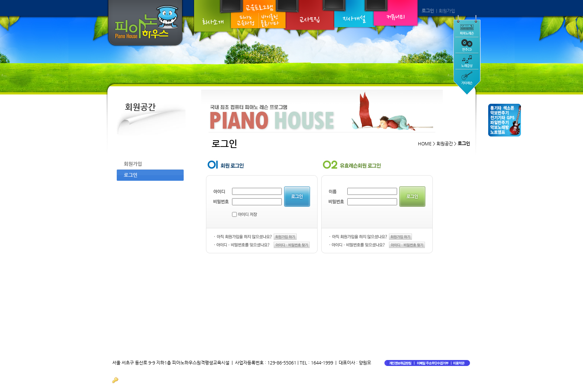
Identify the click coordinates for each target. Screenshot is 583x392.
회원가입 (447, 11)
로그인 (428, 11)
